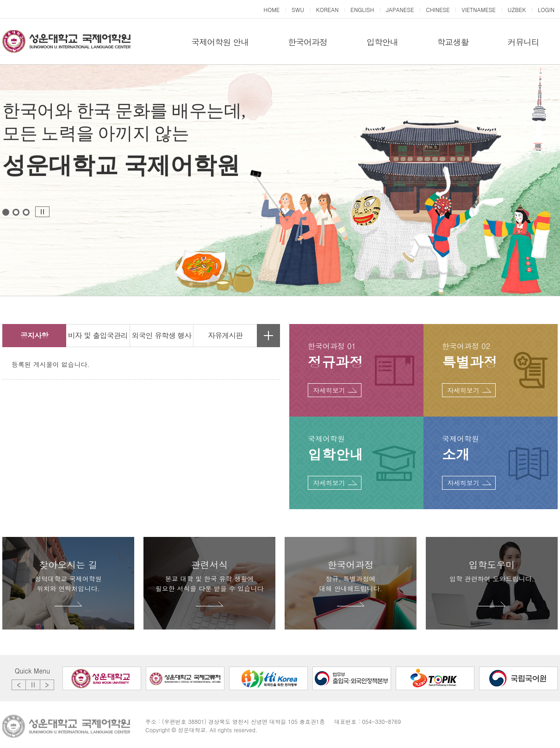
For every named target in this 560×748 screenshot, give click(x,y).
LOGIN (546, 9)
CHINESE (438, 9)
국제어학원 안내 (220, 42)
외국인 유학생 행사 (162, 335)
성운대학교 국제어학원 (67, 42)
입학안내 (382, 42)
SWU (298, 9)
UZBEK (517, 9)
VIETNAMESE (479, 9)
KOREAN (327, 9)
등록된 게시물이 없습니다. (51, 364)
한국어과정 (308, 42)
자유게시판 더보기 (268, 336)
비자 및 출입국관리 (98, 335)
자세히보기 (329, 390)
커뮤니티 (523, 42)
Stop (42, 212)
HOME (271, 9)
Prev (19, 685)
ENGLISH (362, 9)
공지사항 (34, 335)
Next (47, 685)
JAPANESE (400, 9)
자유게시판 (225, 335)
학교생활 (453, 42)
